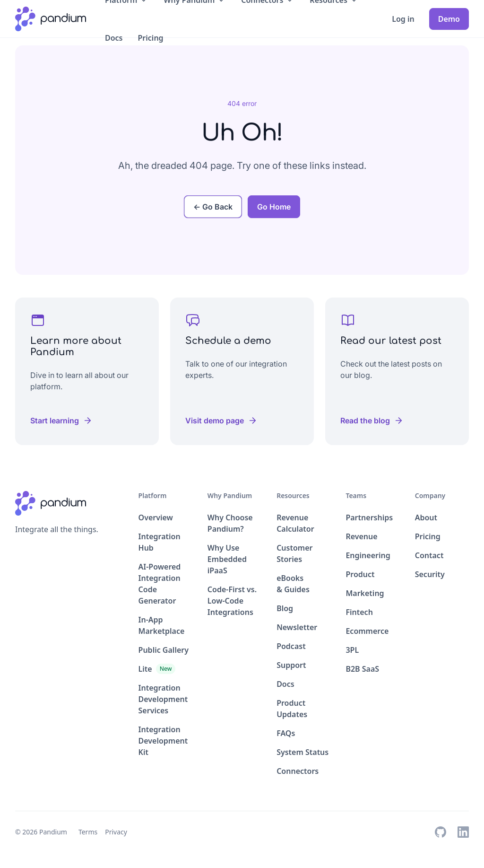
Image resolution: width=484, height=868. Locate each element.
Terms (88, 832)
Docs (114, 38)
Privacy (116, 832)
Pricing (151, 38)
